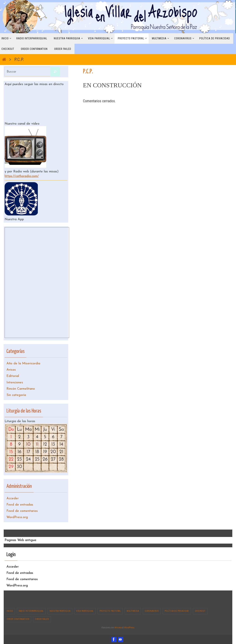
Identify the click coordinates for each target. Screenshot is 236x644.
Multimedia (133, 611)
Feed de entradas (20, 505)
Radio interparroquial (31, 611)
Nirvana (118, 627)
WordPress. (129, 627)
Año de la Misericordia (23, 364)
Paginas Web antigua (20, 540)
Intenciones (15, 383)
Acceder (13, 498)
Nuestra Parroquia (60, 611)
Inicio (10, 611)
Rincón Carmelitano (21, 389)
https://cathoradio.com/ (22, 176)
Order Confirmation (18, 619)
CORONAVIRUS (152, 611)
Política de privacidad (177, 611)
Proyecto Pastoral (110, 611)
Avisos (11, 370)
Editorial (13, 376)
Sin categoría (16, 395)
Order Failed (42, 619)
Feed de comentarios (22, 511)
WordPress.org (17, 517)
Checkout (200, 611)
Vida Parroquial (85, 611)
